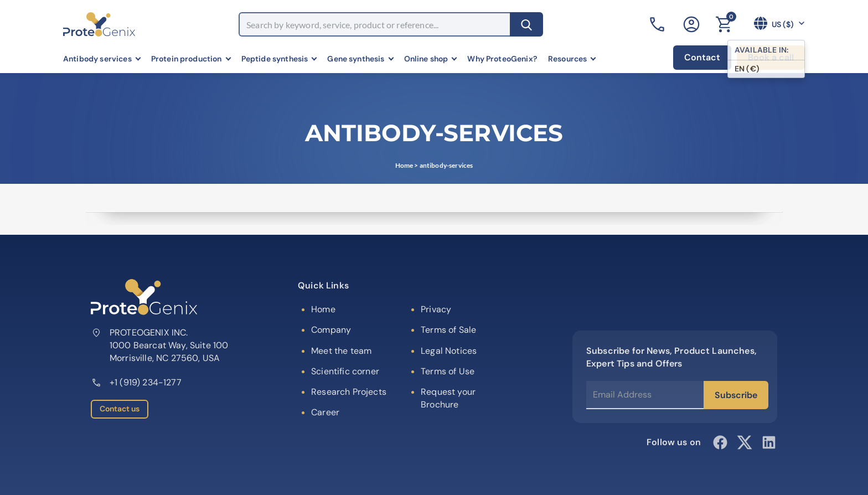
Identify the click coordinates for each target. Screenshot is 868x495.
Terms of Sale (448, 330)
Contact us (120, 409)
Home (404, 165)
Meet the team (341, 351)
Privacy (436, 309)
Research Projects (349, 392)
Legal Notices (449, 351)
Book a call (771, 57)
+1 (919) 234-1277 (136, 382)
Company (331, 330)
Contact (702, 57)
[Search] (526, 24)
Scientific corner (345, 371)
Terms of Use (448, 371)
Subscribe (736, 395)
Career (325, 412)
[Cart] (724, 24)
